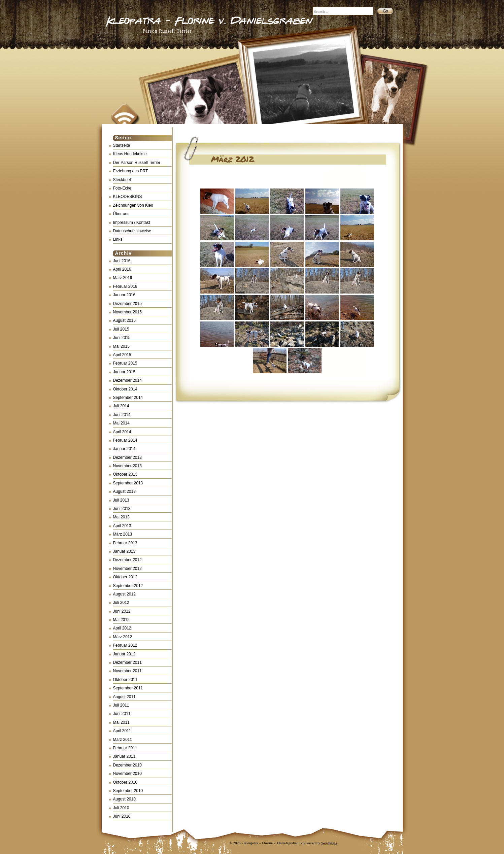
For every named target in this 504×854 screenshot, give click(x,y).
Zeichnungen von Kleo (133, 205)
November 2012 (127, 569)
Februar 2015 (125, 363)
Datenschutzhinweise (132, 231)
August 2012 (124, 594)
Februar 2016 (125, 286)
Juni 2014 (122, 415)
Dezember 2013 (127, 457)
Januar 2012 (124, 654)
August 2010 (124, 799)
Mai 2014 (121, 423)
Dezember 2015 (127, 304)
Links (118, 239)
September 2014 (128, 398)
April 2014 (122, 432)
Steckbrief (122, 180)
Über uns (121, 214)
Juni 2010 (122, 816)
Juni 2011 (122, 714)
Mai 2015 (121, 346)
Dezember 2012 (127, 560)
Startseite (122, 145)
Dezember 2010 (127, 765)
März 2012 (123, 637)
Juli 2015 (121, 329)
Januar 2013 (124, 551)
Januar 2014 (124, 449)
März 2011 (123, 740)
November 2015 (127, 312)
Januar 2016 (124, 295)
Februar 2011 (125, 748)
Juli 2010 (121, 808)
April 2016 (122, 269)
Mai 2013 (121, 517)
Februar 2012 (125, 645)
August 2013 (124, 491)
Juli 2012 (121, 603)
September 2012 (128, 586)
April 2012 (122, 628)
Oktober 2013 (125, 474)
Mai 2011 (121, 722)
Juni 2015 (122, 338)
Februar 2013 (125, 543)
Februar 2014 (125, 440)
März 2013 (123, 534)
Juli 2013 (121, 500)
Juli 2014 (121, 406)
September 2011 (128, 688)
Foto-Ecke (122, 188)
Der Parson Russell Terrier (137, 163)
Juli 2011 (121, 705)
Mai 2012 (121, 620)
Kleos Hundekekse (130, 154)
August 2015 (124, 320)
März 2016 (123, 278)
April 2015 (122, 355)
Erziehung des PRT (131, 171)
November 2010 (127, 774)
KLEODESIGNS (128, 197)
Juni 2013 (122, 509)
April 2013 (122, 526)
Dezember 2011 (127, 662)
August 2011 (124, 697)
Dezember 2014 (127, 380)
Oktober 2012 (125, 577)
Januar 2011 (124, 756)
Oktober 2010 (125, 782)
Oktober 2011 (125, 680)
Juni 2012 (122, 611)
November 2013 (127, 466)
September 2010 (128, 791)
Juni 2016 (122, 261)
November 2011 (127, 671)
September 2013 (128, 483)
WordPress (329, 843)
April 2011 (122, 731)
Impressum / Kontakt (132, 223)
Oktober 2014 (125, 389)
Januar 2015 (124, 372)
